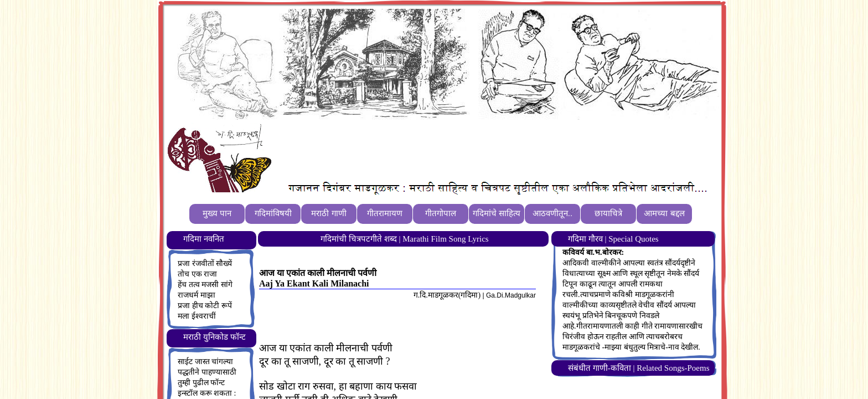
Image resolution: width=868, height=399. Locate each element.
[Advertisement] (478, 150)
